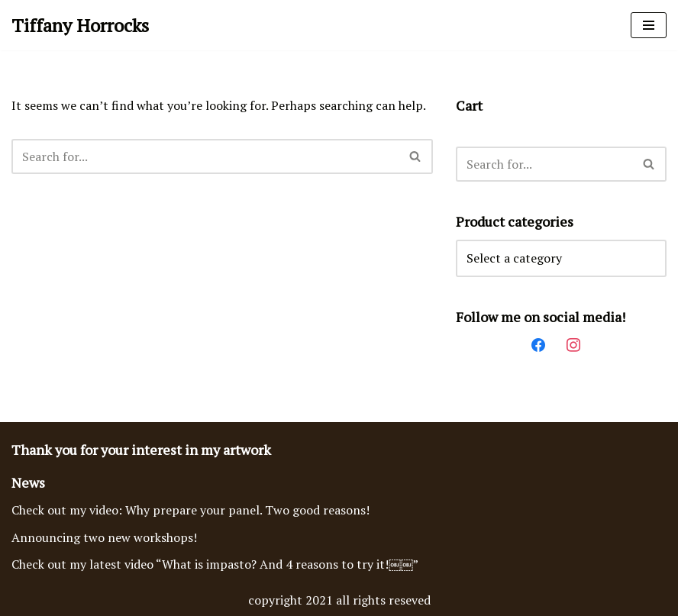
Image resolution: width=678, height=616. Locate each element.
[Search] (205, 156)
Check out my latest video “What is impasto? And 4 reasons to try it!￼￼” (215, 564)
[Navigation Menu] (649, 25)
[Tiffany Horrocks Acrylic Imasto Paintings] (80, 25)
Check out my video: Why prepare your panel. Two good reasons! (190, 510)
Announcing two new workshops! (104, 537)
